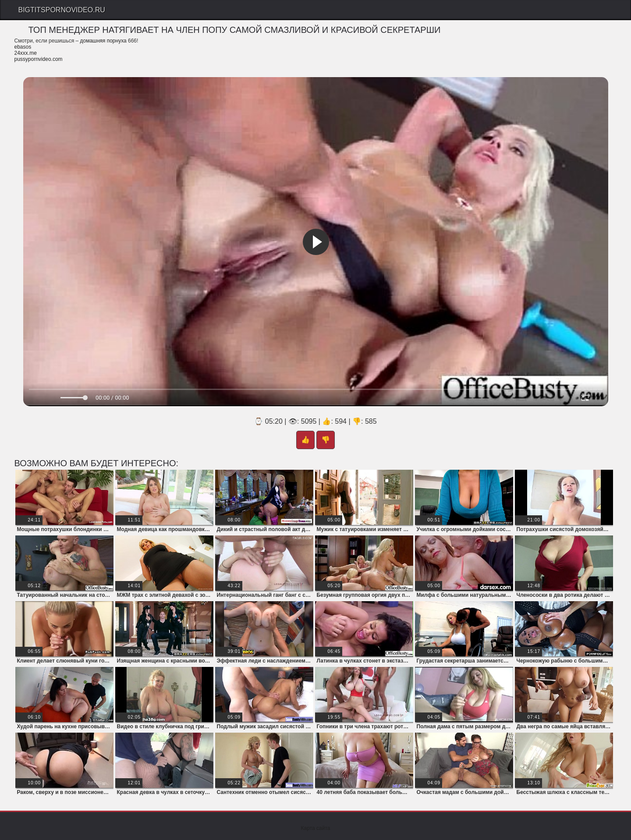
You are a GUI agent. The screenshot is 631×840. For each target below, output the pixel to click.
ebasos (23, 47)
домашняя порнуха (103, 41)
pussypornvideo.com (39, 59)
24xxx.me (26, 53)
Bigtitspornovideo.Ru (62, 10)
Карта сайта (316, 828)
